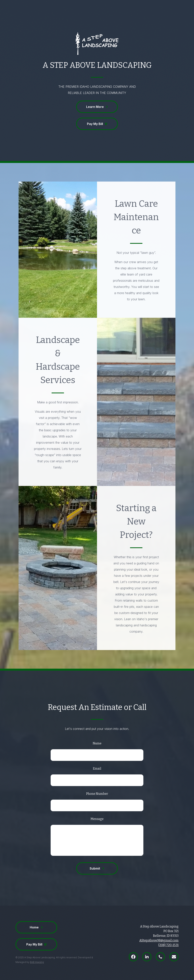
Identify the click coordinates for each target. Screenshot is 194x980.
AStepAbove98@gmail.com (159, 940)
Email (97, 769)
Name (97, 743)
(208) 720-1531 (168, 945)
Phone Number (97, 794)
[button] (97, 107)
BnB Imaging (37, 962)
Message (97, 819)
